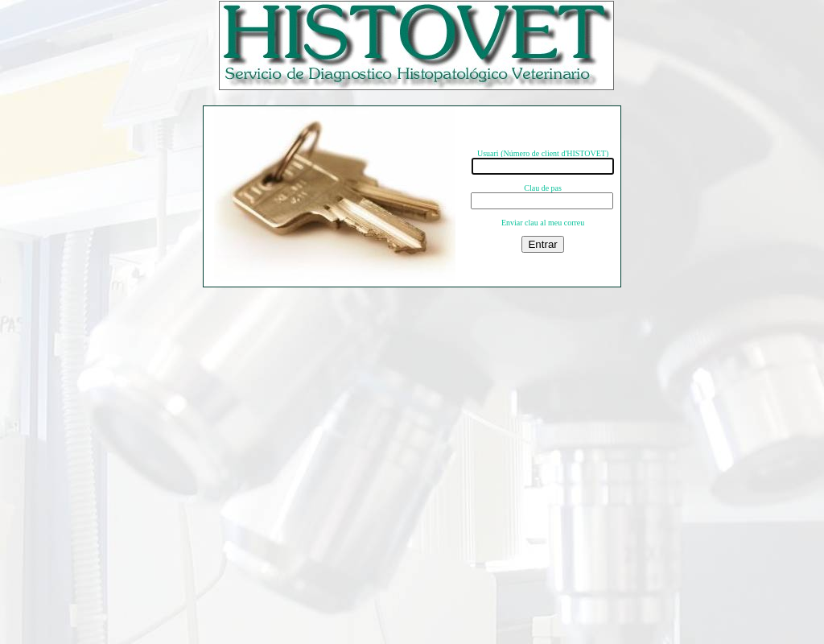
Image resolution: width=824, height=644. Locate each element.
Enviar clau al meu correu (543, 223)
